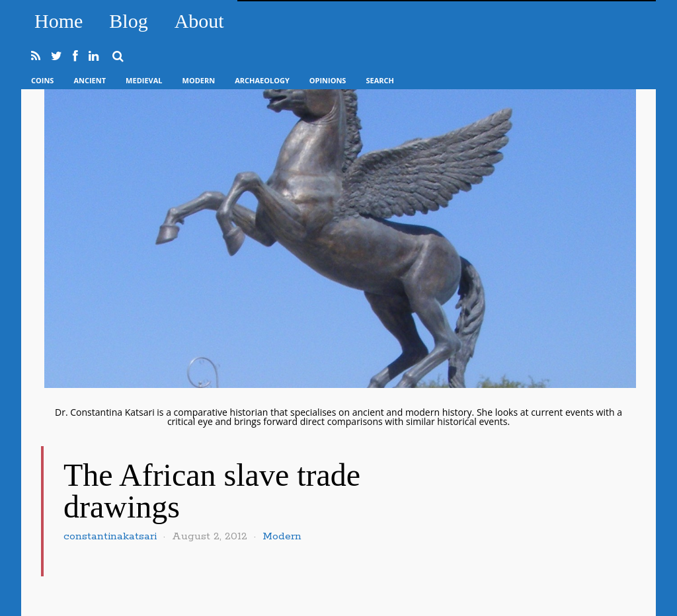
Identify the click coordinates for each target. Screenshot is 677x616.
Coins (42, 80)
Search (380, 80)
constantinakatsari (110, 536)
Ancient (90, 80)
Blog (128, 21)
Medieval (144, 80)
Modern (199, 80)
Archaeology (262, 80)
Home (59, 21)
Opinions (328, 80)
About (199, 21)
